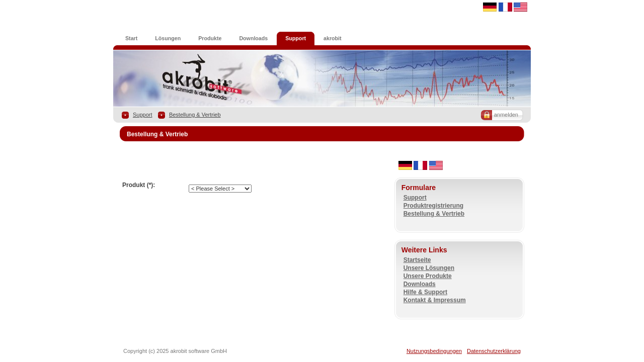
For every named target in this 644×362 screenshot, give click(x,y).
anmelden (506, 115)
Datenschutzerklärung (494, 351)
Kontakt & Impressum (435, 300)
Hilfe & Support (425, 292)
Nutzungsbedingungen (434, 351)
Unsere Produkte (428, 276)
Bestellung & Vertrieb (195, 115)
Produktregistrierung (433, 206)
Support (143, 115)
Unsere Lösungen (429, 268)
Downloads (420, 284)
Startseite (417, 260)
